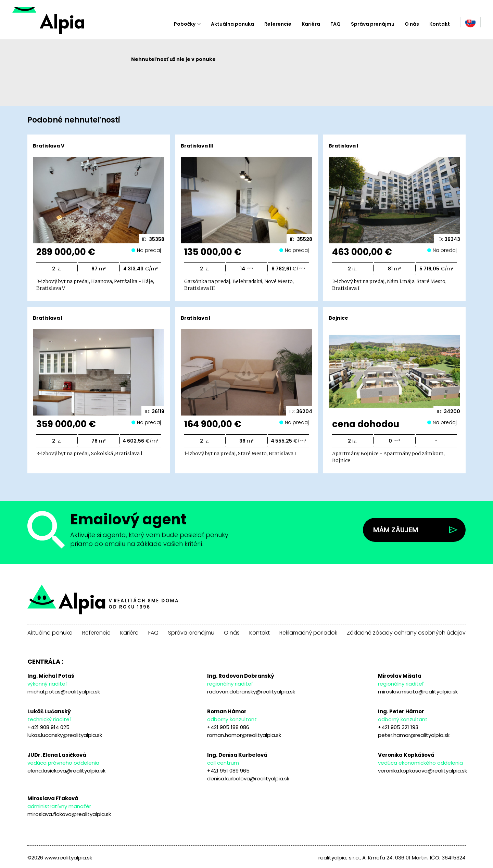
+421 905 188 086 (228, 727)
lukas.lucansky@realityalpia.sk (65, 735)
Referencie (278, 24)
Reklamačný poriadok (308, 633)
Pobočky (185, 24)
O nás (412, 24)
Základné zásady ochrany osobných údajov (406, 633)
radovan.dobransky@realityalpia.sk (251, 692)
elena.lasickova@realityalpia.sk (66, 771)
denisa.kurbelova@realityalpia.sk (248, 778)
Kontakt (440, 24)
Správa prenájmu (373, 24)
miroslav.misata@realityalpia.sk (418, 692)
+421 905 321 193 (398, 727)
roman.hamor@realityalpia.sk (244, 735)
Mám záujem (396, 530)
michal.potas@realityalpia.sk (64, 692)
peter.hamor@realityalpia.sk (414, 735)
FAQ (336, 24)
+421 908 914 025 (48, 727)
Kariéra (311, 24)
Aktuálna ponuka (232, 24)
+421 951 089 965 (228, 771)
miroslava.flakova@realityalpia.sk (69, 814)
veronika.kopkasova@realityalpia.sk (422, 771)
